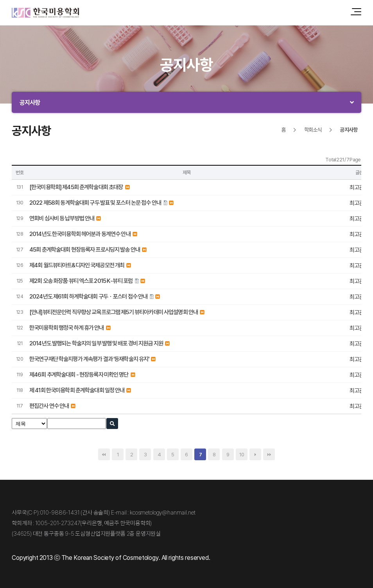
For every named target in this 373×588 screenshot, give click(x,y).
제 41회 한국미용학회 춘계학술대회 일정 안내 (77, 390)
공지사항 (30, 102)
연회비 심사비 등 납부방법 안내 (62, 218)
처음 (104, 454)
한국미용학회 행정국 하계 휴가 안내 (67, 328)
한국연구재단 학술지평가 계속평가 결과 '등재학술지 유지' (89, 359)
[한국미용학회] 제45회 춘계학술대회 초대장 (76, 187)
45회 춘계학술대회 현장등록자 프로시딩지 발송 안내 (85, 249)
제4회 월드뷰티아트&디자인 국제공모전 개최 (77, 265)
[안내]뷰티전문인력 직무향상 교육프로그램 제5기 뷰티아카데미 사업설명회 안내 (114, 312)
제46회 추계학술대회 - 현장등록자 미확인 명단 (79, 374)
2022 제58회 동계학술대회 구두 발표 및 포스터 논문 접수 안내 (95, 203)
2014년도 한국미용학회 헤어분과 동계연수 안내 (80, 234)
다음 (255, 454)
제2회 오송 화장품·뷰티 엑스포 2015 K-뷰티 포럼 (81, 281)
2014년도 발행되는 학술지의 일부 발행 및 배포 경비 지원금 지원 (96, 343)
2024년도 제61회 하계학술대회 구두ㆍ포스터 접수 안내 (88, 296)
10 (242, 454)
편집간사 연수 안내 (49, 406)
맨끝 (269, 454)
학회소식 (313, 130)
